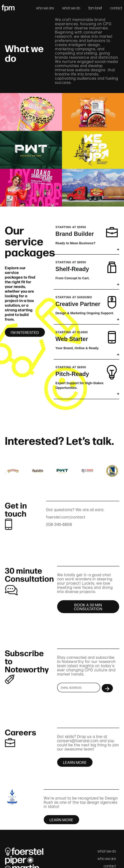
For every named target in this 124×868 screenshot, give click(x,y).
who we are (45, 8)
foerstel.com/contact (66, 517)
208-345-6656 (59, 525)
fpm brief (95, 8)
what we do (71, 8)
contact (116, 8)
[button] (5, 473)
